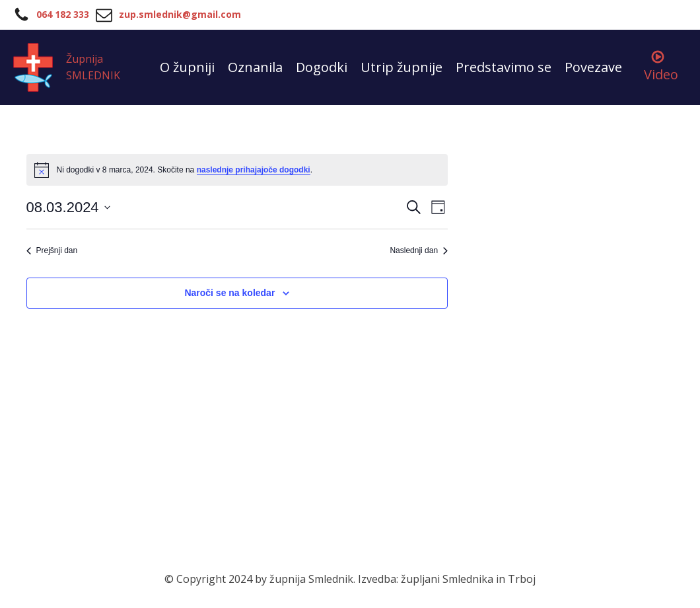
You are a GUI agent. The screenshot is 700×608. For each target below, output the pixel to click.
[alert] (237, 170)
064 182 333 (63, 14)
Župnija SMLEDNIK (93, 67)
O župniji (187, 67)
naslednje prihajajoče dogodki (254, 170)
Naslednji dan (419, 250)
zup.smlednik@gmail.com (180, 14)
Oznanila (255, 67)
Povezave (593, 67)
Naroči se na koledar (229, 293)
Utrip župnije (402, 67)
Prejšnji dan (52, 250)
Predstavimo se (504, 67)
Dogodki (322, 67)
